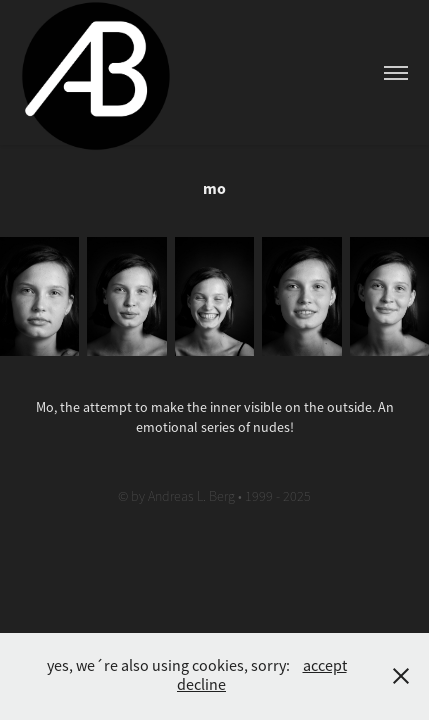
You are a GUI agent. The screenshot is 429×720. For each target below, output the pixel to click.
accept (325, 666)
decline (201, 685)
